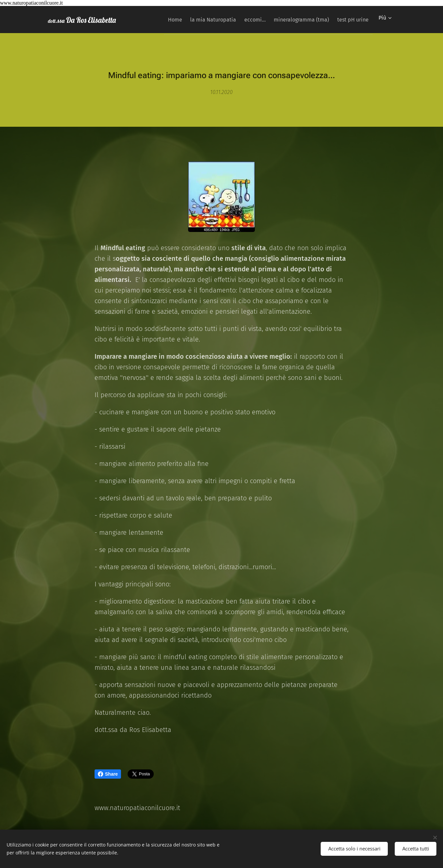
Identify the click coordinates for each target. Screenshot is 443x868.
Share (108, 774)
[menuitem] (158, 20)
